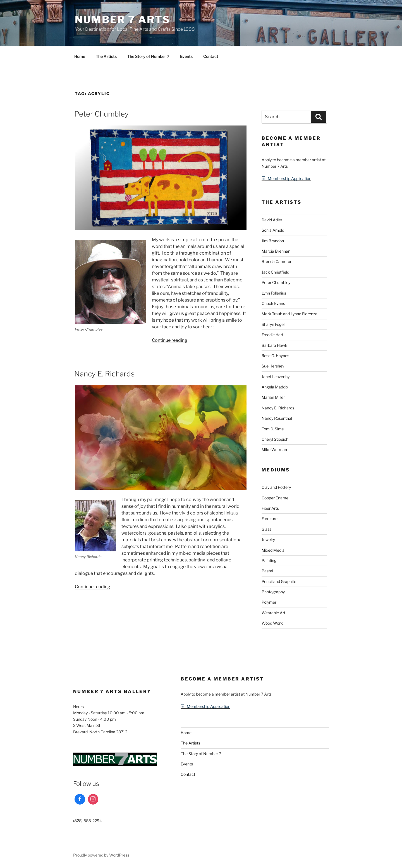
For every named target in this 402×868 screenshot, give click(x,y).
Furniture (270, 519)
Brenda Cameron (277, 261)
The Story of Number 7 (148, 56)
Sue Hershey (273, 366)
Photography (273, 592)
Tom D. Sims (273, 429)
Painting (269, 560)
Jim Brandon (273, 241)
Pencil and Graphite (279, 581)
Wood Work (272, 623)
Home (80, 56)
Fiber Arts (270, 508)
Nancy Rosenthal (277, 418)
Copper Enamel (275, 498)
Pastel (267, 571)
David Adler (272, 220)
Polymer (269, 602)
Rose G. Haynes (275, 356)
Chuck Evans (273, 303)
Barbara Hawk (274, 345)
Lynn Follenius (274, 293)
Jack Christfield (275, 272)
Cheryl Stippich (275, 439)
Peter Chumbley (101, 114)
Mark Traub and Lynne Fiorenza (289, 314)
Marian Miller (273, 397)
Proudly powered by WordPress (101, 855)
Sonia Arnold (273, 230)
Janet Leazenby (276, 377)
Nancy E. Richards (104, 374)
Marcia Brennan (276, 251)
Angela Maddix (275, 387)
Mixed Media (273, 550)
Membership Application (289, 178)
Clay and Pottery (276, 487)
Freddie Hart (272, 335)
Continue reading (170, 340)
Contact (211, 56)
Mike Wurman (274, 450)
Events (186, 56)
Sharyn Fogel (273, 324)
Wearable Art (273, 613)
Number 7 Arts (122, 20)
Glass (266, 529)
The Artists (106, 56)
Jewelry (268, 539)
